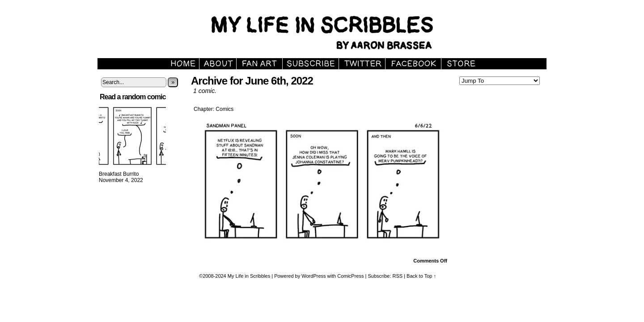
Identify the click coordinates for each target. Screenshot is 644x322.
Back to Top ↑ (421, 276)
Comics (225, 109)
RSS (398, 276)
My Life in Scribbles (332, 31)
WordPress (314, 276)
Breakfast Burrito (119, 174)
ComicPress (350, 276)
